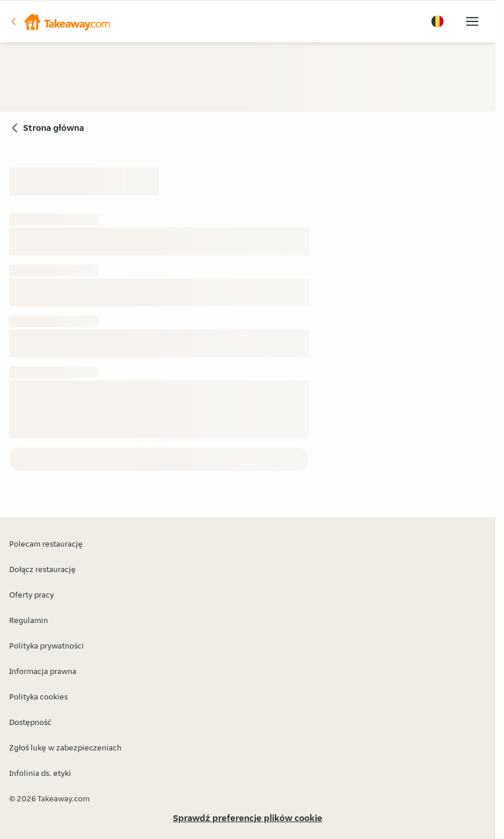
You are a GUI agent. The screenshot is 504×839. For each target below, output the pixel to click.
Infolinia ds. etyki (40, 773)
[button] (60, 21)
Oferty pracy (32, 595)
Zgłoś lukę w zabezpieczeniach (65, 748)
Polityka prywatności (47, 646)
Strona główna (54, 128)
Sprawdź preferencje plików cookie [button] (248, 818)
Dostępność (30, 722)
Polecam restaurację (46, 544)
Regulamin (29, 620)
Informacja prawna (43, 671)
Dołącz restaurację (43, 569)
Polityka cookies (38, 697)
